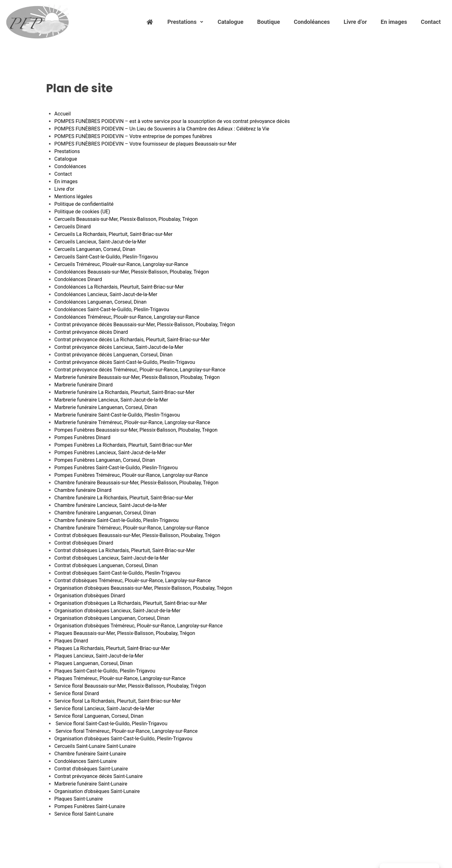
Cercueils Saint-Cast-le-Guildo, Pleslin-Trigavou (106, 257)
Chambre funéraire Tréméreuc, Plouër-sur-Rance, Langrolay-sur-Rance (132, 528)
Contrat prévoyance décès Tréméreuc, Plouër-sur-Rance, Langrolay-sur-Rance (140, 370)
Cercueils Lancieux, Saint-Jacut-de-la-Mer (100, 242)
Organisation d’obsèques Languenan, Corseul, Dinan (112, 618)
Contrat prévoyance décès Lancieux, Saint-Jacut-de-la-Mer (119, 347)
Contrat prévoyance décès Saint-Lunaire (98, 776)
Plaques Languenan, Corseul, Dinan (94, 663)
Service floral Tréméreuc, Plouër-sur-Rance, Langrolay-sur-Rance (126, 731)
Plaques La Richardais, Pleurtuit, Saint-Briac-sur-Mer (112, 648)
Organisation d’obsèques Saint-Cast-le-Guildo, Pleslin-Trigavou (123, 739)
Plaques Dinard (71, 641)
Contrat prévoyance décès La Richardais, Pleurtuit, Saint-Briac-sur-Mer (132, 340)
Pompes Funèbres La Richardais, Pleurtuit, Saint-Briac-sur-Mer (123, 445)
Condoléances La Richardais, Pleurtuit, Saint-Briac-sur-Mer (119, 287)
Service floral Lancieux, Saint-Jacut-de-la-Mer (104, 708)
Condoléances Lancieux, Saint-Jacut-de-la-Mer (106, 294)
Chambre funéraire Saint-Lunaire (90, 754)
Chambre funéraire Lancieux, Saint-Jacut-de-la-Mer (110, 505)
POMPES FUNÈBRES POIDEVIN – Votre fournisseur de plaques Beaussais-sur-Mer (145, 144)
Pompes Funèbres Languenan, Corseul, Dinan (105, 460)
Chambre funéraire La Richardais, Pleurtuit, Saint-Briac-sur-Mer (124, 498)
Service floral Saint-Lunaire (84, 814)
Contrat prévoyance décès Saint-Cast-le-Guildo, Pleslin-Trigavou (125, 362)
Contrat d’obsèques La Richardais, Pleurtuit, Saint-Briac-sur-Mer (125, 550)
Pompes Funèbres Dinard (82, 437)
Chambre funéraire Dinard (83, 490)
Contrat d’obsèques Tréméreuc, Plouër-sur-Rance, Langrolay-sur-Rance (132, 580)
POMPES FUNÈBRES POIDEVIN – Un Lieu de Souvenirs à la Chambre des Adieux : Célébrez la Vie (162, 129)
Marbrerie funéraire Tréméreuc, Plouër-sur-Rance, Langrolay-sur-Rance (132, 422)
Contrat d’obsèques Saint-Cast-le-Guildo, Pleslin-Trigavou (117, 573)
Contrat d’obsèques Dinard (84, 543)
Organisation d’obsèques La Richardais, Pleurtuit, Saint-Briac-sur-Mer (131, 603)
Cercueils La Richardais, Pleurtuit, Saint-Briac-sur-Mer (113, 234)
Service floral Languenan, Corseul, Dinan (99, 716)
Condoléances (312, 22)
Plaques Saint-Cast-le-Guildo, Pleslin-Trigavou (105, 671)
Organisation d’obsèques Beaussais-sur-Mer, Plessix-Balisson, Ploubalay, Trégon (143, 588)
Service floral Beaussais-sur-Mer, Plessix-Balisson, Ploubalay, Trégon (130, 686)
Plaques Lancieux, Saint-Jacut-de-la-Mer (99, 656)
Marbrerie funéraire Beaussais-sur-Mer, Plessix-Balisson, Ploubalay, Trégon (137, 377)
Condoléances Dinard (78, 279)
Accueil (62, 114)
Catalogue (230, 22)
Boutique (269, 22)
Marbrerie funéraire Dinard (83, 385)
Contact (431, 22)
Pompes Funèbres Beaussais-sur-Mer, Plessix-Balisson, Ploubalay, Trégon (136, 430)
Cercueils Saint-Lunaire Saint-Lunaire (95, 746)
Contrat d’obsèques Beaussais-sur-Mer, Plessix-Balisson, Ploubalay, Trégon (137, 535)
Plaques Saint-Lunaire (78, 799)
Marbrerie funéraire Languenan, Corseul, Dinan (106, 407)
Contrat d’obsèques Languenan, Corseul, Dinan (106, 565)
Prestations (186, 22)
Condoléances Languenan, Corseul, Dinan (100, 302)
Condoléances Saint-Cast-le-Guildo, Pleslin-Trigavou (112, 309)
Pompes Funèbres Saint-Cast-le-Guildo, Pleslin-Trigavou (116, 468)
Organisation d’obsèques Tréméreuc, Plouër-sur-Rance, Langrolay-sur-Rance (138, 626)
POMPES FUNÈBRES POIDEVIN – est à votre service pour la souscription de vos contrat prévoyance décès (172, 121)
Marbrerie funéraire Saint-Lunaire (91, 784)
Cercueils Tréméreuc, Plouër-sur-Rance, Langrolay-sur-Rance (121, 264)
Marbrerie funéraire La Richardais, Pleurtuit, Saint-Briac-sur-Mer (124, 392)
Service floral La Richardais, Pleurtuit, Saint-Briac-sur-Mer (118, 701)
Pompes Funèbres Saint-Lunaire (90, 806)
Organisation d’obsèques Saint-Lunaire (97, 791)
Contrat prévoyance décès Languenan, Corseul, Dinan (113, 355)
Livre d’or (355, 22)
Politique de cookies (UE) (82, 212)
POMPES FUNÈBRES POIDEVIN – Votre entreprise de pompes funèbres (133, 136)
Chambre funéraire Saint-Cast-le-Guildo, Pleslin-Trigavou (116, 520)
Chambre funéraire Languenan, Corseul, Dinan (105, 513)
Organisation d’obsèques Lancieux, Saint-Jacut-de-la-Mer (117, 611)
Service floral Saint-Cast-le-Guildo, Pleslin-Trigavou (111, 724)
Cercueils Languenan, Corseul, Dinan (95, 249)
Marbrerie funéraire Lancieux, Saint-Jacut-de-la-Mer (111, 400)
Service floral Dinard (77, 693)
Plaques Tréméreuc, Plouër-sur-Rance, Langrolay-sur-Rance (120, 678)
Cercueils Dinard (73, 227)
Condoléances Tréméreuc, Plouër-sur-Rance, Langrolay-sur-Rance (127, 317)
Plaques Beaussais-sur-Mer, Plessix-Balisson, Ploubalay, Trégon (125, 633)
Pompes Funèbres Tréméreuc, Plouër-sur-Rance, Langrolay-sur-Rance (131, 475)
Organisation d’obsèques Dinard (90, 596)
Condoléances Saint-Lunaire (85, 761)
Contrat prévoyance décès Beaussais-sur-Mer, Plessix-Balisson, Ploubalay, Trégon (145, 325)
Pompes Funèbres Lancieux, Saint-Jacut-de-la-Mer (110, 453)
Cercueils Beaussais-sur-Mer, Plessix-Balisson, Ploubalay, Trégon (126, 219)
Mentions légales (73, 197)
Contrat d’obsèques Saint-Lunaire (91, 769)
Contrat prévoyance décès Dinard (91, 332)
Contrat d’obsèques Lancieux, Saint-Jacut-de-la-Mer (111, 558)
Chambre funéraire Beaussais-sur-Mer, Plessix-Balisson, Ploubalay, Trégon (136, 483)
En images (394, 22)
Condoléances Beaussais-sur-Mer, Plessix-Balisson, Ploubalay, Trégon (132, 272)
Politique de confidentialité (84, 204)
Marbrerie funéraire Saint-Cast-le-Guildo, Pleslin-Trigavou (117, 415)
